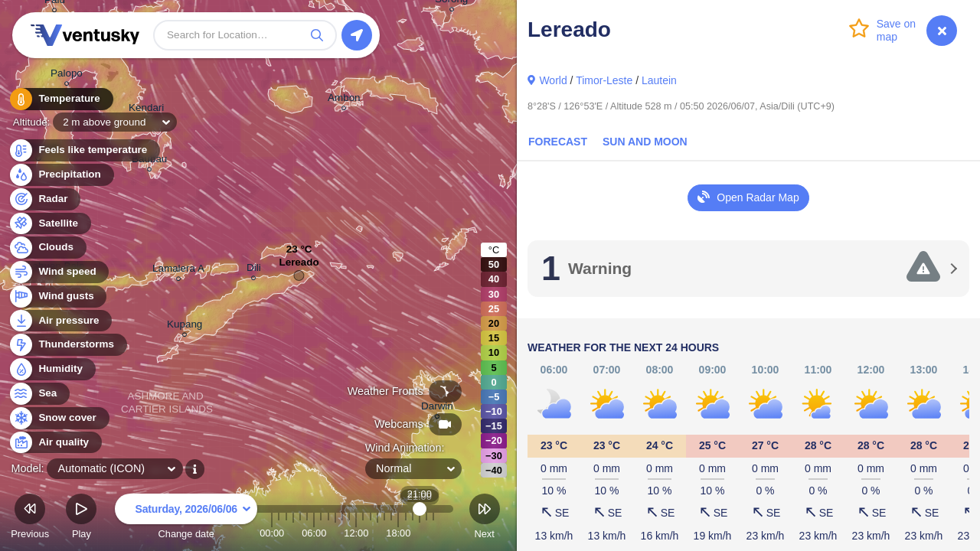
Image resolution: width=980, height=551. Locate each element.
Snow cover (59, 418)
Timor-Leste (604, 80)
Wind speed (59, 272)
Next (485, 518)
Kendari (146, 110)
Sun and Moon (645, 142)
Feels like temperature (84, 150)
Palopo (67, 75)
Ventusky (83, 35)
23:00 (433, 533)
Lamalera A (178, 271)
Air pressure (60, 321)
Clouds (47, 248)
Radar (44, 199)
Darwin (437, 408)
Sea (39, 394)
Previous (30, 518)
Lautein (659, 80)
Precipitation (61, 175)
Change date (186, 518)
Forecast (558, 142)
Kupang (185, 326)
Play (81, 518)
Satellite (49, 224)
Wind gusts (57, 297)
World (553, 80)
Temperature (60, 99)
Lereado (299, 266)
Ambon (344, 100)
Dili (254, 270)
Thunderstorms (67, 345)
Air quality (55, 443)
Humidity (52, 369)
